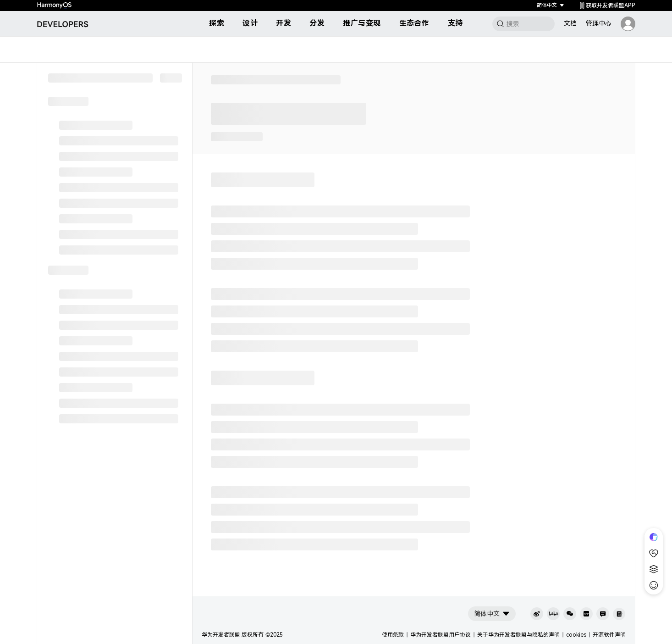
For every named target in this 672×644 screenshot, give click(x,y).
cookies (576, 635)
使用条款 (393, 635)
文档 (570, 23)
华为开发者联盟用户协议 (441, 635)
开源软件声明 (609, 635)
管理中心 (599, 23)
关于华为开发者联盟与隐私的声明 (518, 635)
